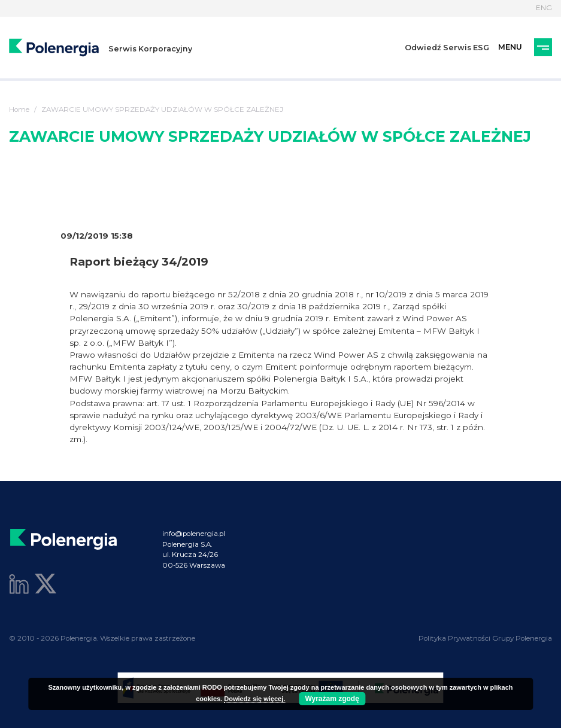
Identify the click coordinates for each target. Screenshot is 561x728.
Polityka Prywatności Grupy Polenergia (485, 638)
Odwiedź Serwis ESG (447, 48)
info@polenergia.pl (194, 534)
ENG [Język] (544, 8)
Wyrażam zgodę (332, 699)
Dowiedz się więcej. (254, 699)
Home (19, 109)
